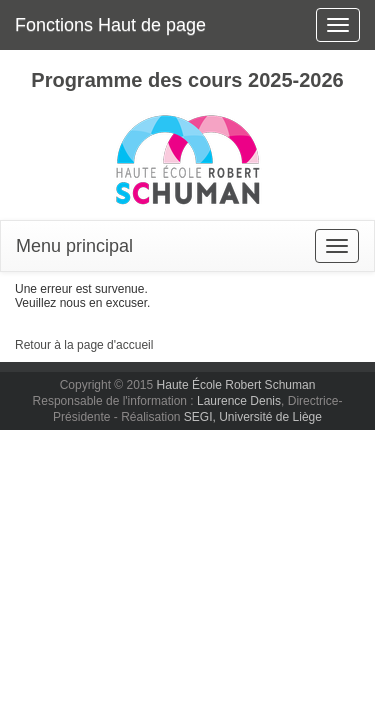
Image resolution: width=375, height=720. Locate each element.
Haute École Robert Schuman (236, 385)
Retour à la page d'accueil (84, 345)
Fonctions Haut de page (110, 25)
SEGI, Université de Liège (253, 417)
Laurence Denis (239, 401)
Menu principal (74, 246)
